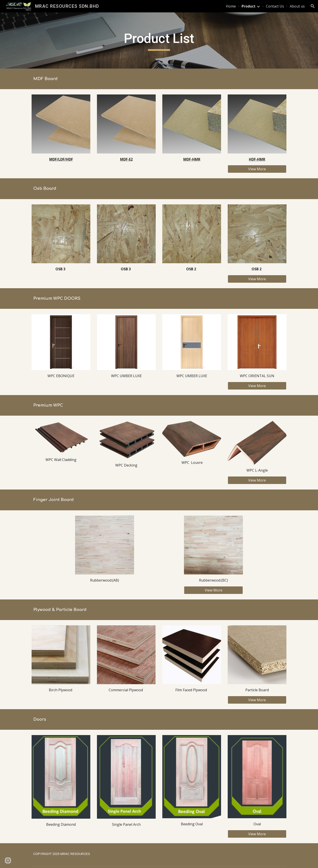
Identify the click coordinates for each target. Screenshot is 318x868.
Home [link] (231, 6)
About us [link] (297, 6)
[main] (159, 40)
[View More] (257, 169)
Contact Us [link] (275, 6)
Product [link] (249, 6)
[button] (313, 6)
